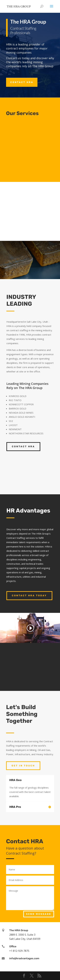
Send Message (39, 914)
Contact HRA (22, 82)
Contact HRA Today (29, 596)
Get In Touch (23, 766)
